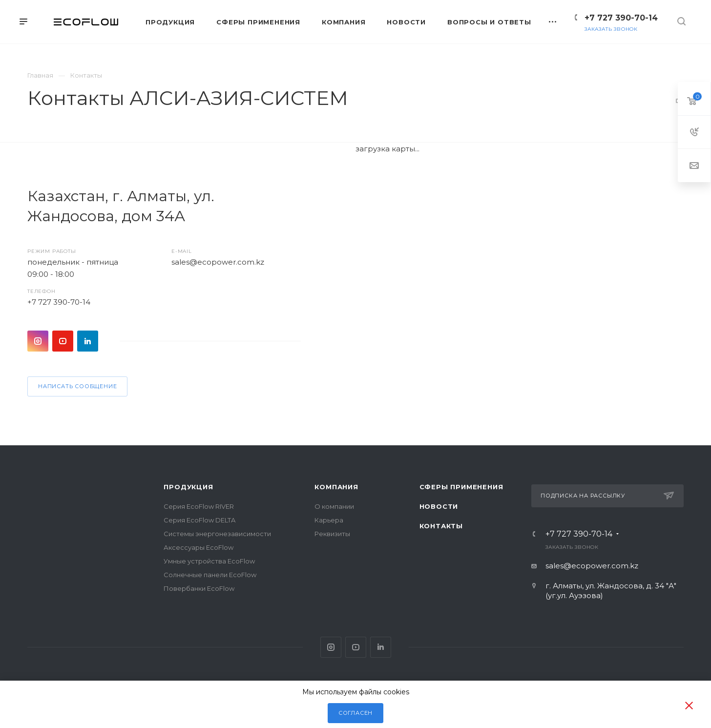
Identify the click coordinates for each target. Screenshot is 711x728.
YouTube (63, 341)
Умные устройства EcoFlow (209, 561)
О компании (334, 506)
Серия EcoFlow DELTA (199, 520)
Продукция (188, 487)
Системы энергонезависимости (217, 534)
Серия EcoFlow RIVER (199, 506)
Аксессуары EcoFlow (199, 547)
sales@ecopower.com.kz (218, 262)
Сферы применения (461, 487)
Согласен (355, 713)
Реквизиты (332, 534)
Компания (336, 487)
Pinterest (88, 341)
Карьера (329, 520)
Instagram (38, 341)
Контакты (441, 526)
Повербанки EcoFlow (199, 588)
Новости (439, 506)
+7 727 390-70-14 (621, 18)
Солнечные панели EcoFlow (210, 575)
